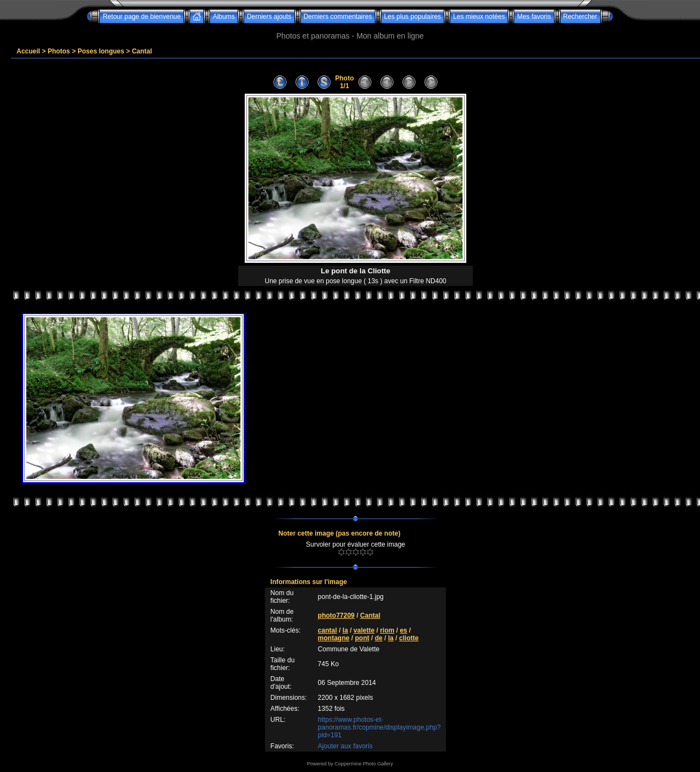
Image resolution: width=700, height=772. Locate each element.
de (379, 638)
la (345, 630)
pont (362, 638)
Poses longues (101, 51)
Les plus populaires (413, 17)
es (403, 630)
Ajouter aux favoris (345, 746)
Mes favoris (534, 17)
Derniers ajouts (269, 17)
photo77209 (336, 616)
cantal (328, 630)
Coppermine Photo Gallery (364, 764)
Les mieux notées (479, 17)
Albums (224, 17)
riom (387, 630)
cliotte (409, 638)
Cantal (142, 51)
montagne (334, 638)
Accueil (28, 51)
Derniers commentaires (338, 17)
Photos (59, 51)
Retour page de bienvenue (141, 17)
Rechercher (580, 17)
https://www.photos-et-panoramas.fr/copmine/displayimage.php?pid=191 (379, 727)
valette (364, 630)
